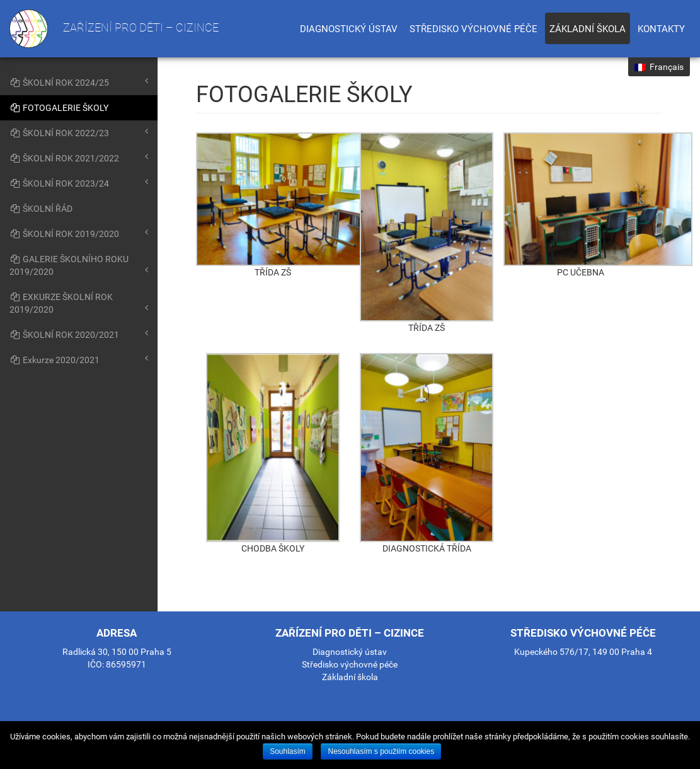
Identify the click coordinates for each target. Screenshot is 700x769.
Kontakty (661, 29)
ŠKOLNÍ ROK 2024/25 (79, 82)
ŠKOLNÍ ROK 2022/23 (79, 132)
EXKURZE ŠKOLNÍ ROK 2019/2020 (79, 303)
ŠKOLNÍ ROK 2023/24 (79, 183)
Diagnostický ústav (349, 29)
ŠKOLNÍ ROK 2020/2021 (79, 334)
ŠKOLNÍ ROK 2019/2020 (79, 233)
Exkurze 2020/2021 (79, 359)
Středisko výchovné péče (473, 29)
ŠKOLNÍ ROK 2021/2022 (79, 158)
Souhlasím (288, 751)
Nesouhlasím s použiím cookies (381, 751)
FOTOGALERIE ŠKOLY (59, 108)
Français (659, 67)
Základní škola (588, 29)
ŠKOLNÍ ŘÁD (41, 209)
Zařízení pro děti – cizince (114, 29)
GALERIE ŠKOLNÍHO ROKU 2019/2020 (79, 265)
